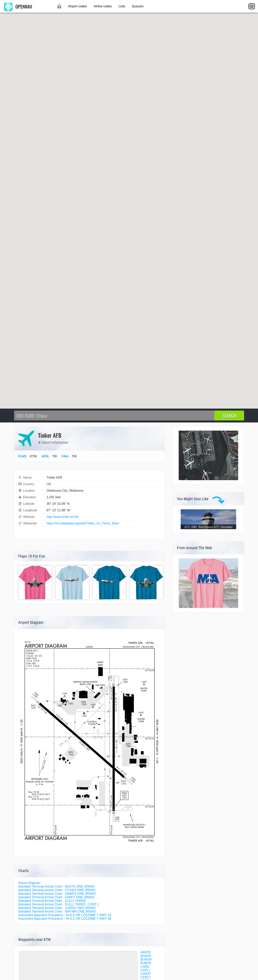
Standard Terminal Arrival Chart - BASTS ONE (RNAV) (57, 886)
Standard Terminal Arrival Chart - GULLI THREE (52, 901)
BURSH (146, 959)
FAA (65, 456)
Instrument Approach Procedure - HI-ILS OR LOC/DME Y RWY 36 (65, 919)
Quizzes (138, 6)
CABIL (145, 967)
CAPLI (145, 970)
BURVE (146, 963)
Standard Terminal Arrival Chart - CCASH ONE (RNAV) (57, 890)
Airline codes (103, 6)
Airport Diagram (29, 883)
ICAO (22, 456)
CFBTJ (146, 977)
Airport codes (77, 6)
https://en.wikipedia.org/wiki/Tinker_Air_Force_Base (83, 523)
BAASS (146, 956)
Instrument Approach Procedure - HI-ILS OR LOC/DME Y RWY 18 (65, 915)
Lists (122, 6)
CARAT (146, 974)
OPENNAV (18, 6)
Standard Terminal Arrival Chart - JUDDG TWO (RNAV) (57, 908)
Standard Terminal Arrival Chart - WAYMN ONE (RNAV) (57, 911)
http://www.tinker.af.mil (62, 517)
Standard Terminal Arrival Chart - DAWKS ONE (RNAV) (57, 894)
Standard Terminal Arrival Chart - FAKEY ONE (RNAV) (56, 897)
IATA (45, 456)
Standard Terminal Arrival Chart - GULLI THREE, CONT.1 (59, 904)
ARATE (146, 952)
